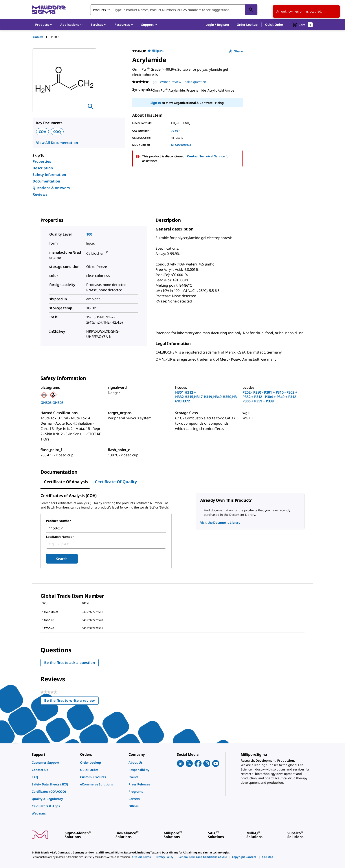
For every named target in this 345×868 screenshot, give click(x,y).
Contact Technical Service (206, 156)
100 (89, 234)
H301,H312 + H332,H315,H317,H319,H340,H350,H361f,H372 (206, 397)
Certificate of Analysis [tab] (66, 482)
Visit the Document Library (220, 522)
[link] (54, 762)
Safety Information (49, 175)
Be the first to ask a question (70, 663)
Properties (42, 161)
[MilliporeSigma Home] (49, 10)
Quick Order (274, 25)
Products (37, 37)
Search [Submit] (62, 559)
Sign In (156, 103)
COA (42, 132)
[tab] (41, 37)
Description (43, 168)
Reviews (40, 194)
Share (236, 51)
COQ (57, 132)
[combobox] (174, 10)
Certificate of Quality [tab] (116, 482)
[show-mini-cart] (302, 25)
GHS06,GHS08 (52, 403)
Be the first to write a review (71, 701)
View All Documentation (57, 143)
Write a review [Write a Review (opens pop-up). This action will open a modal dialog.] (171, 82)
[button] (217, 25)
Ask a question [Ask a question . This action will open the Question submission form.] (195, 82)
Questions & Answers (51, 188)
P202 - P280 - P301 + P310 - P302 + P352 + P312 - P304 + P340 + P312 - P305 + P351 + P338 (270, 397)
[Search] (251, 10)
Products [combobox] (99, 10)
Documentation (46, 181)
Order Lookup (247, 25)
